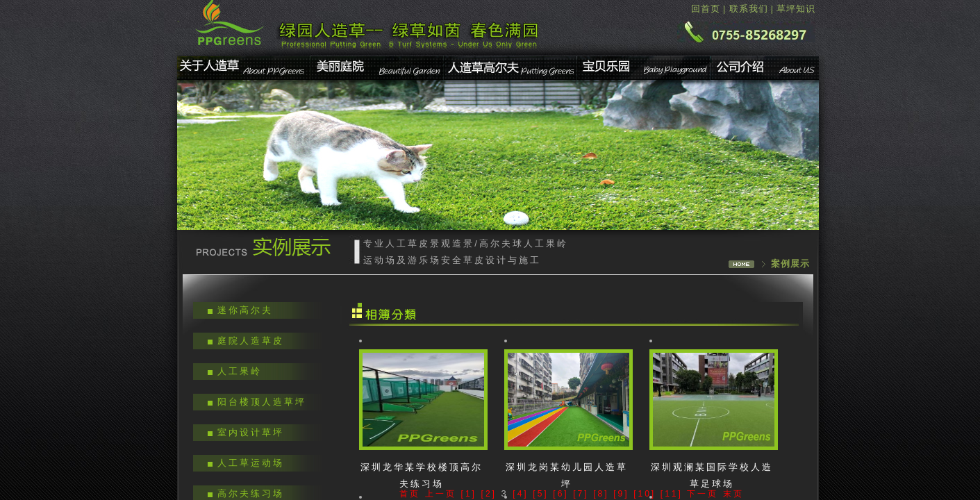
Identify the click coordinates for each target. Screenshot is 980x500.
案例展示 (790, 264)
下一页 (703, 494)
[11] (672, 494)
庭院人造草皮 (251, 341)
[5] (540, 494)
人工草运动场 (251, 463)
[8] (601, 494)
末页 (733, 494)
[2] (489, 494)
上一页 (441, 494)
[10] (645, 494)
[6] (560, 494)
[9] (621, 494)
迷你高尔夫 (245, 310)
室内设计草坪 (251, 432)
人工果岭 (240, 371)
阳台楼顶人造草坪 (262, 402)
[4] (520, 494)
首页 (410, 494)
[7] (581, 494)
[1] (469, 494)
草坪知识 (796, 9)
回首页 (706, 9)
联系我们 (749, 9)
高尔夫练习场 (251, 493)
